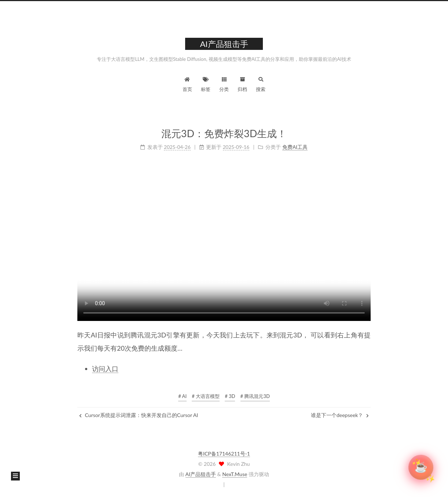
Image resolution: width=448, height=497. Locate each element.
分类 (224, 83)
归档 (242, 83)
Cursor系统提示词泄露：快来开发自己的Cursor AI (139, 415)
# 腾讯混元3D (255, 396)
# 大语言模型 (206, 396)
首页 (187, 83)
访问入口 (105, 369)
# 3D (230, 396)
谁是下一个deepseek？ (340, 415)
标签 (206, 83)
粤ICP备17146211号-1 (224, 454)
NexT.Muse (235, 474)
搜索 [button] (261, 83)
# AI (182, 396)
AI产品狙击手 (201, 474)
